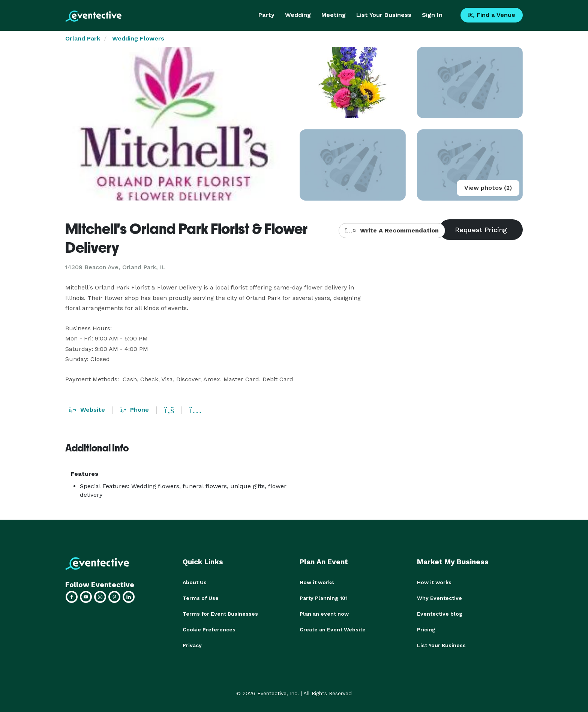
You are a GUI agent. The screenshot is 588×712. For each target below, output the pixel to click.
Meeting (334, 15)
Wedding (298, 15)
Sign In (432, 15)
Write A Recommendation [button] (392, 230)
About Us (195, 582)
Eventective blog (440, 614)
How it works (317, 582)
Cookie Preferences (209, 630)
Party (266, 15)
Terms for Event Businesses (220, 614)
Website (87, 410)
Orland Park (83, 38)
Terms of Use (201, 598)
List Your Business (384, 15)
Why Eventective (439, 598)
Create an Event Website (333, 630)
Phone (135, 410)
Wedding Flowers (138, 38)
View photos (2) (488, 188)
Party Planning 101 (324, 598)
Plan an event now (324, 614)
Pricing (426, 630)
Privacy (192, 645)
